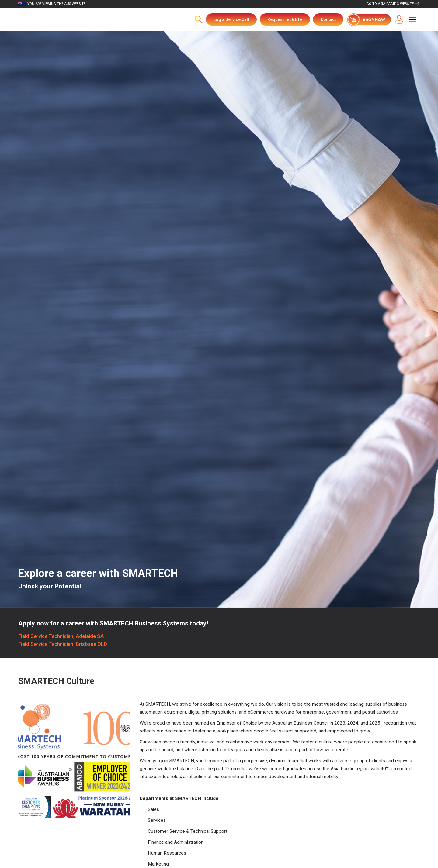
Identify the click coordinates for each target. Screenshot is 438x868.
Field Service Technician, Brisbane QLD (63, 644)
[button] (412, 19)
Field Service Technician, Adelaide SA (61, 636)
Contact (328, 19)
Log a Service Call (231, 19)
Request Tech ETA (285, 19)
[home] (50, 19)
